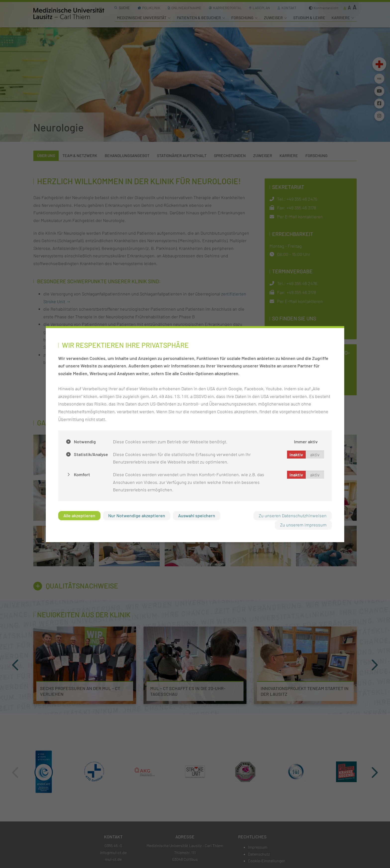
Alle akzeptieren (79, 516)
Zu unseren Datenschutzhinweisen (293, 516)
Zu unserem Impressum (303, 525)
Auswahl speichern (197, 516)
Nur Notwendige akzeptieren (137, 516)
